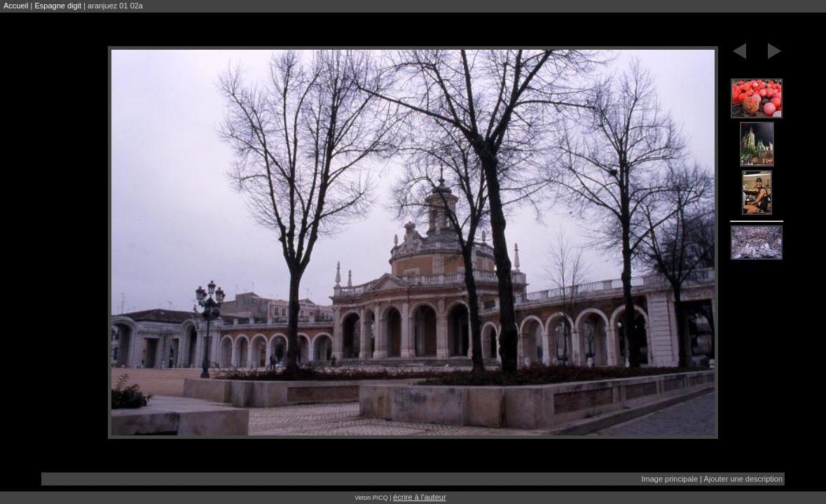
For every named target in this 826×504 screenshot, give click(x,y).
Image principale (669, 479)
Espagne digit (58, 6)
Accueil (16, 6)
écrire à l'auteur (419, 497)
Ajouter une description (744, 479)
